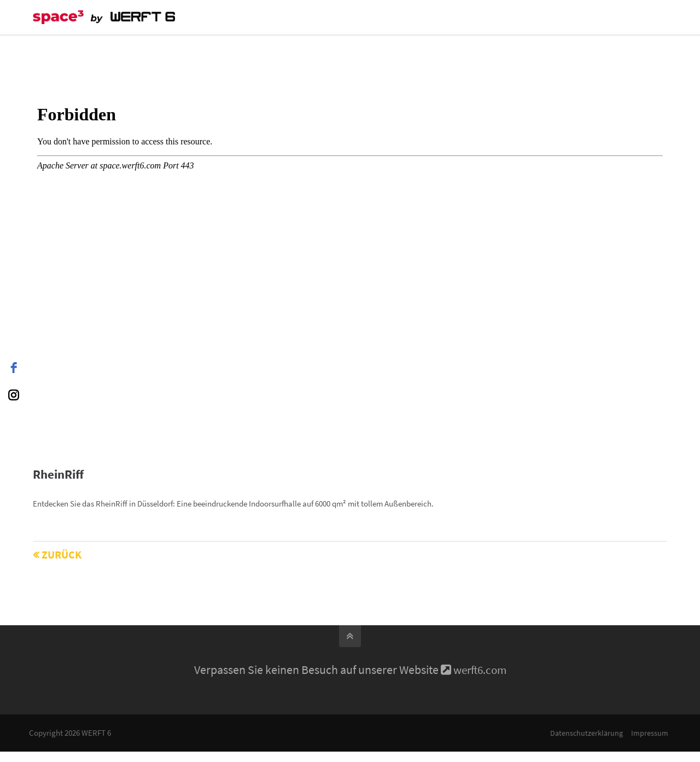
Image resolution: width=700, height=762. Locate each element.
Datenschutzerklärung (585, 732)
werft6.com (480, 670)
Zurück (62, 554)
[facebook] (14, 368)
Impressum (649, 732)
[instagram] (14, 395)
